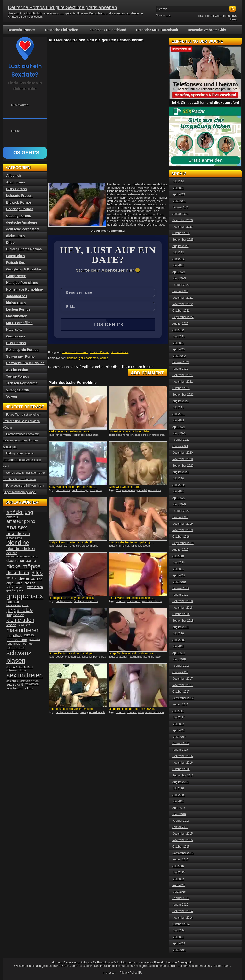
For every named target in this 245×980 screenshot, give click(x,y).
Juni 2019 (178, 562)
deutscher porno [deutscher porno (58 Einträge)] (21, 560)
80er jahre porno (125, 491)
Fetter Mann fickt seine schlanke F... (131, 598)
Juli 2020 (178, 479)
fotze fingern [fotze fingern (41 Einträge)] (15, 587)
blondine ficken (124, 435)
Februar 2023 (181, 285)
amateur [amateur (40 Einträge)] (12, 517)
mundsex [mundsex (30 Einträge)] (29, 635)
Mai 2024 (178, 188)
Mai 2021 (178, 420)
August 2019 (180, 550)
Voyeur (12, 396)
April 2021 (179, 427)
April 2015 (179, 885)
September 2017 (183, 698)
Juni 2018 (178, 640)
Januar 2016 (180, 827)
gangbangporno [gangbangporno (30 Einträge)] (15, 590)
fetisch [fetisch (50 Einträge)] (30, 583)
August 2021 (180, 401)
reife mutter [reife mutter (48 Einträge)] (16, 647)
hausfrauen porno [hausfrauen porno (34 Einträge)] (17, 605)
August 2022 (180, 324)
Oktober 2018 (181, 614)
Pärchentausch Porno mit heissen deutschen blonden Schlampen (21, 440)
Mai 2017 (178, 724)
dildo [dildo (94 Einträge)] (37, 573)
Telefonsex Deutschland (107, 30)
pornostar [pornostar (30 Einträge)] (35, 639)
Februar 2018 (181, 666)
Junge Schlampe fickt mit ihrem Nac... (133, 654)
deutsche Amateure (22, 222)
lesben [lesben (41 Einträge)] (11, 625)
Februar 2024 (181, 207)
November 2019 (182, 530)
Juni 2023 (178, 259)
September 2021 (183, 395)
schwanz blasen (154, 713)
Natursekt (14, 330)
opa (148, 546)
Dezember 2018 (182, 601)
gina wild (142, 491)
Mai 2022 (178, 343)
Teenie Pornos (18, 376)
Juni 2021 (178, 414)
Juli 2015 (178, 866)
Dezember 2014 (182, 911)
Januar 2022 (180, 369)
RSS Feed (205, 16)
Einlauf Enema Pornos (24, 249)
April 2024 (179, 194)
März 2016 (179, 814)
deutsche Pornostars (75, 353)
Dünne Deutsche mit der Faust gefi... (72, 654)
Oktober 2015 (181, 847)
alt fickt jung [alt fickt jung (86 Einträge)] (20, 512)
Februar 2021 (181, 440)
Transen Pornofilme (22, 383)
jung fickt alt (122, 546)
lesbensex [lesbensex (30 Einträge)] (24, 625)
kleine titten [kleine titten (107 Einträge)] (20, 620)
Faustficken (16, 256)
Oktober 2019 (181, 537)
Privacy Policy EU (131, 973)
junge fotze (138, 546)
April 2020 (179, 498)
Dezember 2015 (182, 834)
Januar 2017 (180, 750)
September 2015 (183, 853)
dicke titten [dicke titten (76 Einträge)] (18, 573)
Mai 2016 (178, 801)
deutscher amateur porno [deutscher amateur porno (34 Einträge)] (22, 556)
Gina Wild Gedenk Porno (125, 487)
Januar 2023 (180, 291)
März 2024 (179, 201)
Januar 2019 (180, 595)
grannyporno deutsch (92, 713)
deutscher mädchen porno (131, 657)
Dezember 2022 (182, 298)
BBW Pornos (17, 189)
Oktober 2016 (181, 769)
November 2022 (182, 304)
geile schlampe (89, 358)
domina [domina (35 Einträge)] (11, 578)
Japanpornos (17, 296)
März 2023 (179, 278)
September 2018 (183, 621)
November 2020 (182, 459)
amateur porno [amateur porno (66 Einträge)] (21, 521)
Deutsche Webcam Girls (207, 30)
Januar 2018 (180, 672)
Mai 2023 (178, 265)
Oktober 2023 (181, 233)
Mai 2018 (178, 646)
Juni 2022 (178, 336)
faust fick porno (91, 657)
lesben (104, 358)
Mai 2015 (178, 879)
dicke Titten (16, 236)
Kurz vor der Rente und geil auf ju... (131, 543)
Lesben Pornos (100, 353)
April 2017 (179, 730)
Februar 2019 (181, 588)
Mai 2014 (178, 937)
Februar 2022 (181, 362)
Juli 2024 (178, 182)
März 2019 (179, 582)
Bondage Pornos (20, 209)
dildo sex (75, 546)
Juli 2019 (178, 556)
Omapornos (16, 336)
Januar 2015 (180, 905)
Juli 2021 (178, 407)
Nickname (20, 105)
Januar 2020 (180, 517)
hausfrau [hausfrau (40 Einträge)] (13, 602)
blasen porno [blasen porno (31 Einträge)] (14, 538)
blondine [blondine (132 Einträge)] (18, 543)
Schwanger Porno (20, 356)
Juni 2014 (178, 930)
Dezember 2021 (182, 375)
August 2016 (180, 782)
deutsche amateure (67, 713)
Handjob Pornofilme (22, 283)
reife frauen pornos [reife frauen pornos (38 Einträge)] (19, 644)
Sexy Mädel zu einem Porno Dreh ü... (73, 487)
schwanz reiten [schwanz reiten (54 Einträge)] (19, 666)
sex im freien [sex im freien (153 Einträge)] (25, 675)
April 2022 (179, 349)
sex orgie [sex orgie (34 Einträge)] (12, 681)
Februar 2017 (181, 743)
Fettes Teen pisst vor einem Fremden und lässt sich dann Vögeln (22, 421)
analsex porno (64, 602)
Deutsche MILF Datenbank (157, 30)
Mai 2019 (178, 569)
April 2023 (179, 272)
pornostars (154, 491)
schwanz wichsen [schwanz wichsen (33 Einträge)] (17, 670)
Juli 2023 (178, 253)
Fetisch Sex (16, 263)
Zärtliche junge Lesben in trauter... (70, 432)
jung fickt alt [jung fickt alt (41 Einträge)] (15, 615)
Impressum (110, 973)
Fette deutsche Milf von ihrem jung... (72, 709)
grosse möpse (90, 546)
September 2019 (183, 543)
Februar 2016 (181, 821)
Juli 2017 (178, 711)
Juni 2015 (178, 872)
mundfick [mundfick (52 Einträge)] (14, 636)
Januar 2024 (180, 214)
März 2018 (179, 659)
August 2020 (180, 472)
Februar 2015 (181, 898)
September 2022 (183, 317)
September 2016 (183, 776)
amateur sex (63, 491)
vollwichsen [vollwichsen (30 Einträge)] (32, 684)
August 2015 (180, 859)
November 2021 (182, 382)
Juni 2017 (178, 717)
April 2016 (179, 808)
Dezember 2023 (182, 220)
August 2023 (180, 246)
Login (168, 15)
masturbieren (157, 435)
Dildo (10, 242)
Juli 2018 (178, 633)
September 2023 (183, 240)
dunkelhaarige (80, 491)
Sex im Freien (120, 353)
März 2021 (179, 433)
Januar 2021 (180, 446)
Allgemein (14, 176)
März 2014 (179, 950)
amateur (120, 602)
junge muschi (64, 435)
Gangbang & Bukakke (24, 269)
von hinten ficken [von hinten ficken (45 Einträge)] (19, 688)
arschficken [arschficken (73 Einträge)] (18, 534)
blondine (72, 358)
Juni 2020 (178, 485)
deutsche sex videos (86, 602)
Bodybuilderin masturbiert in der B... (72, 543)
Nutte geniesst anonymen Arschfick (71, 598)
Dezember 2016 (182, 756)
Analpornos (16, 182)
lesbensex (79, 435)
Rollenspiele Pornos (22, 350)
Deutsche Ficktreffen (61, 30)
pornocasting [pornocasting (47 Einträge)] (17, 640)
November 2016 (182, 763)
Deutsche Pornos (21, 30)
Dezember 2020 (182, 453)
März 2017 (179, 737)
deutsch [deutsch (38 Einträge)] (12, 553)
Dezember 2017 (182, 679)
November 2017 (182, 685)
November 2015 (182, 840)
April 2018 (179, 653)
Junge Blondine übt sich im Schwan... (132, 709)
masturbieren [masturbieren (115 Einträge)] (23, 630)
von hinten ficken (152, 602)
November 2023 (182, 227)
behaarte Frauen (19, 196)
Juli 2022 (178, 330)
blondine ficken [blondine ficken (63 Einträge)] (21, 549)
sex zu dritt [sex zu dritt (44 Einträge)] (15, 684)
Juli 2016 (178, 788)
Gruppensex (16, 276)
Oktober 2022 (181, 311)
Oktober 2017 (181, 692)
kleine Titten (16, 303)
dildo (141, 713)
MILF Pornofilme (19, 323)
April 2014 (179, 943)
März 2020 (179, 504)
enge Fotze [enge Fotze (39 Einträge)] (14, 583)
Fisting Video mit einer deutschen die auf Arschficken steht (22, 460)
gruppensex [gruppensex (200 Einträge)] (25, 596)
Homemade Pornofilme (24, 289)
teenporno (96, 491)
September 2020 (183, 466)
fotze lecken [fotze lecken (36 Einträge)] (35, 587)
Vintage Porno (18, 390)
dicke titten (62, 546)
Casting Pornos (19, 216)
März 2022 (179, 356)
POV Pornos (16, 343)
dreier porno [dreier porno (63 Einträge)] (30, 578)
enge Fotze (141, 435)
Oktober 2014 (181, 924)
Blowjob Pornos (19, 202)
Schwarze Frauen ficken (25, 363)
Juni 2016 (178, 795)
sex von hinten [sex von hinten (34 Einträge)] (29, 681)
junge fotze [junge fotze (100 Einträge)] (20, 610)
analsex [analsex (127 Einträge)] (17, 527)
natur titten (92, 435)
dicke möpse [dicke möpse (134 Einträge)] (24, 566)
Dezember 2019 (182, 524)
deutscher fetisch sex (68, 657)
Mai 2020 (178, 491)
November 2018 (182, 608)
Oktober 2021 (181, 388)
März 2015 (179, 892)
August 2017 (180, 705)
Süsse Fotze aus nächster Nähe (129, 432)
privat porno (134, 602)
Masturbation (17, 316)
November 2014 (182, 918)
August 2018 (180, 627)
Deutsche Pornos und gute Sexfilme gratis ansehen (62, 7)
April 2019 (179, 575)
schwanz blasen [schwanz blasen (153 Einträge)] (19, 657)
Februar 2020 (181, 511)
